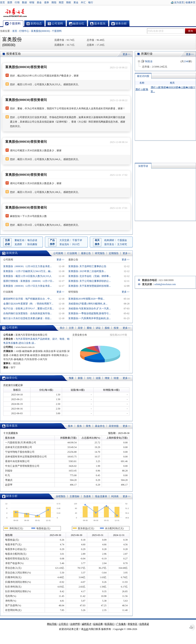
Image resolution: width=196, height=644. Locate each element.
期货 (61, 2)
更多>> (127, 54)
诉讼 (98, 328)
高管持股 (114, 426)
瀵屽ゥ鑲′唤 (142, 89)
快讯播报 (32, 244)
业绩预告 (61, 496)
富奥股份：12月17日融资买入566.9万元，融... (28, 271)
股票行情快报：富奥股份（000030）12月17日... (29, 281)
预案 (71, 378)
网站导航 (52, 624)
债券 (47, 2)
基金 (39, 2)
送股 (98, 378)
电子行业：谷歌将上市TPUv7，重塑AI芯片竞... (29, 309)
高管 (80, 328)
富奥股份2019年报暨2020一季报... (86, 299)
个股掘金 (122, 240)
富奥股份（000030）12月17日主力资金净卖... (27, 286)
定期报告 (114, 253)
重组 (89, 328)
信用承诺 (144, 624)
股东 (79, 426)
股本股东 (12, 426)
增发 (107, 378)
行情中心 (24, 31)
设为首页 (179, 2)
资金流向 (64, 244)
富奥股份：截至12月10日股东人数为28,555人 (27, 276)
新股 (80, 378)
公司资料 (12, 328)
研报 (32, 2)
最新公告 (86, 253)
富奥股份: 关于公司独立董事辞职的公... (90, 281)
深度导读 (143, 166)
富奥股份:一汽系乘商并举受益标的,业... (90, 318)
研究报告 (100, 253)
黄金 (76, 2)
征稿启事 (98, 624)
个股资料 (57, 31)
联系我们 (109, 624)
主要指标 (75, 496)
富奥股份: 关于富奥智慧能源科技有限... (90, 286)
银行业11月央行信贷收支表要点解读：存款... (27, 318)
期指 (54, 2)
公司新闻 (58, 253)
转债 (116, 378)
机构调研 (109, 240)
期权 (69, 2)
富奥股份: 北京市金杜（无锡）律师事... (90, 276)
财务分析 (12, 496)
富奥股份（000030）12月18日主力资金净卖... (27, 266)
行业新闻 (72, 253)
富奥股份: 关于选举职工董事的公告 (87, 266)
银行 (91, 2)
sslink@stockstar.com (165, 284)
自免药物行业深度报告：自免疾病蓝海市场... (27, 313)
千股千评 (77, 240)
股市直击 (109, 244)
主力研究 (122, 244)
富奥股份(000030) (40, 31)
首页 (2, 2)
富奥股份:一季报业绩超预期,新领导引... (90, 313)
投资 (116, 328)
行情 (17, 2)
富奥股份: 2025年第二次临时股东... (87, 271)
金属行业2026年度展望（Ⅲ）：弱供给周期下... (28, 304)
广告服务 (121, 624)
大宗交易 (64, 240)
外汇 (83, 2)
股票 (10, 2)
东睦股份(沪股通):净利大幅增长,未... (88, 304)
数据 (24, 2)
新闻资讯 (12, 253)
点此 (86, 629)
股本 (70, 426)
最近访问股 (143, 76)
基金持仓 (100, 426)
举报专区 (133, 624)
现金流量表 (101, 496)
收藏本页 (190, 2)
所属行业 (147, 54)
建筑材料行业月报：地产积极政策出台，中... (27, 299)
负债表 (87, 496)
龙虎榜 (18, 244)
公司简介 (63, 624)
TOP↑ (192, 628)
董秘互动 (19, 240)
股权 (107, 328)
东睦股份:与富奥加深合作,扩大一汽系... (90, 309)
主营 (71, 328)
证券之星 (15, 13)
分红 (89, 378)
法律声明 (75, 624)
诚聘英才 (87, 624)
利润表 (115, 496)
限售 (88, 426)
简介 (62, 328)
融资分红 (12, 378)
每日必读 (32, 240)
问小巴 (76, 244)
